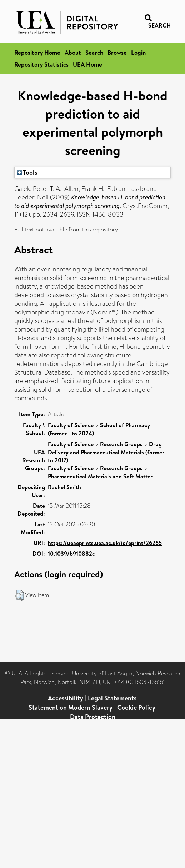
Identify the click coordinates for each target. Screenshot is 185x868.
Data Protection (93, 717)
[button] (19, 595)
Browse (117, 52)
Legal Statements (112, 698)
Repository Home (37, 52)
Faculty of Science (71, 425)
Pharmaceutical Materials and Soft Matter (100, 476)
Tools (27, 172)
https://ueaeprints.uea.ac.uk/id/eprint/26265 (105, 543)
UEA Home (87, 64)
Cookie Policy (136, 707)
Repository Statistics (41, 64)
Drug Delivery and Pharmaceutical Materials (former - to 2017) (108, 452)
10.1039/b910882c (71, 554)
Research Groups (121, 444)
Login (138, 52)
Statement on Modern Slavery (71, 707)
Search (94, 52)
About (73, 52)
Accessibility (66, 698)
